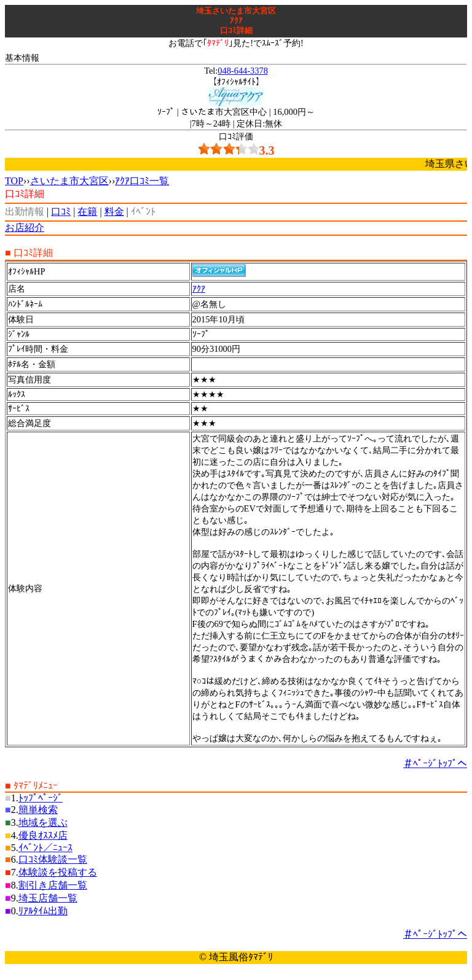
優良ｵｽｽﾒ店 (43, 835)
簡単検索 (38, 810)
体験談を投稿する (58, 872)
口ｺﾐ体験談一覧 (53, 859)
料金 (114, 212)
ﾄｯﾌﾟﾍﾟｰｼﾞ (41, 798)
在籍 (87, 212)
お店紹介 (25, 227)
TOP (14, 181)
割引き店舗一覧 (53, 885)
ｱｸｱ (199, 289)
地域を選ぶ (43, 822)
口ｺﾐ (61, 212)
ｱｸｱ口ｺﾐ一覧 (142, 181)
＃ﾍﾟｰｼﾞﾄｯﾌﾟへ (435, 764)
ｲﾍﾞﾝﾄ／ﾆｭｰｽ (45, 848)
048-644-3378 (243, 71)
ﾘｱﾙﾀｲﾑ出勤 (43, 911)
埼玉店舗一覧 (48, 898)
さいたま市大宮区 (69, 181)
